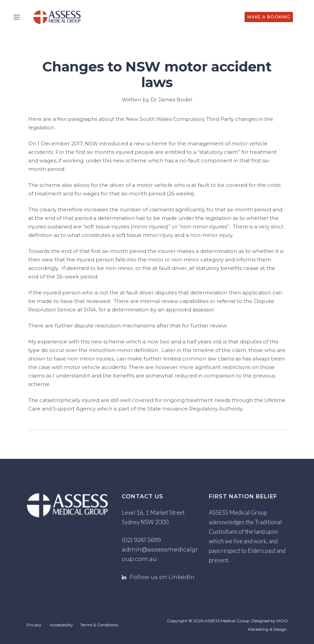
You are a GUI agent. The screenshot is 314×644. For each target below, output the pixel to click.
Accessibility (61, 625)
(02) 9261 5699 (141, 540)
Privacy (34, 625)
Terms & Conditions (99, 625)
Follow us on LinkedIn (162, 577)
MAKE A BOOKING (268, 17)
